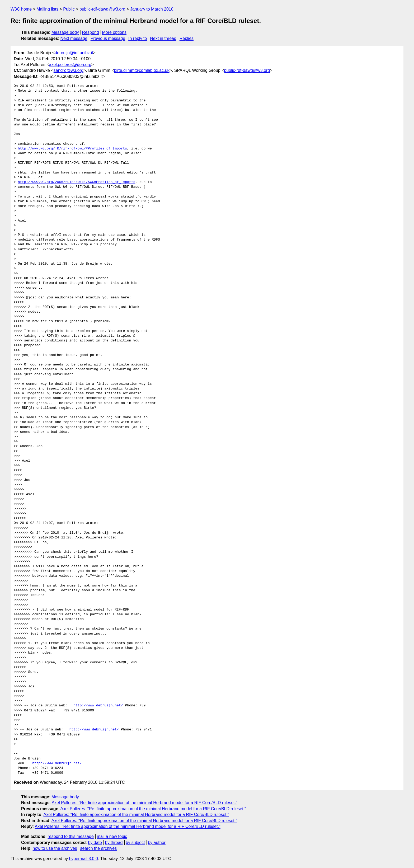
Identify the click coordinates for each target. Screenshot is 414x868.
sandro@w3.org (69, 70)
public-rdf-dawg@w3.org (102, 9)
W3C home (21, 9)
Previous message (108, 38)
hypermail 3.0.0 (83, 859)
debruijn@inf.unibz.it (74, 53)
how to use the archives (55, 848)
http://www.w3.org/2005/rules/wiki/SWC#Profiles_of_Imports (77, 182)
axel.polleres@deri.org (70, 65)
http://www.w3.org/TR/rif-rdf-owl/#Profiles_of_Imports (72, 149)
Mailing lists (47, 9)
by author (157, 843)
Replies (187, 38)
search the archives (99, 848)
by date (95, 843)
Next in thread (163, 38)
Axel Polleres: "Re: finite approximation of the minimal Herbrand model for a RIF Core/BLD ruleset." (145, 803)
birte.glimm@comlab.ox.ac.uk (142, 70)
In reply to (138, 38)
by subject (135, 843)
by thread (114, 843)
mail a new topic (112, 836)
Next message (74, 38)
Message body (65, 32)
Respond (91, 32)
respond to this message (70, 836)
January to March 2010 (152, 9)
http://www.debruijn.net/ (98, 706)
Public (69, 9)
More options (114, 32)
